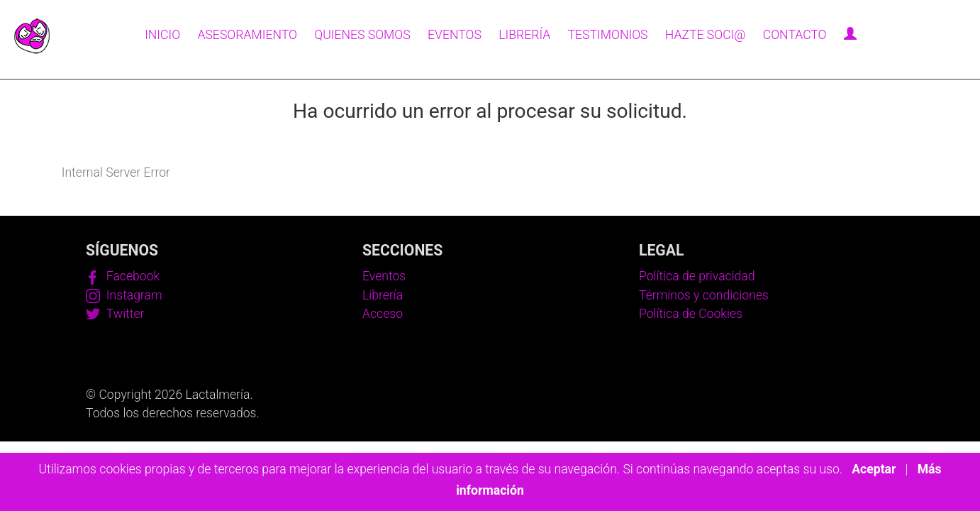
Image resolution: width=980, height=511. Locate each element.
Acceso (383, 314)
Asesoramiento (247, 35)
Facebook (123, 276)
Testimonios (608, 35)
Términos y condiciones (704, 295)
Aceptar (874, 469)
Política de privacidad (697, 276)
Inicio (162, 35)
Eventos (455, 35)
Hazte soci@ (706, 35)
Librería (524, 35)
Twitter (115, 314)
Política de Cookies (691, 314)
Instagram (124, 295)
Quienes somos (362, 35)
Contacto (795, 35)
